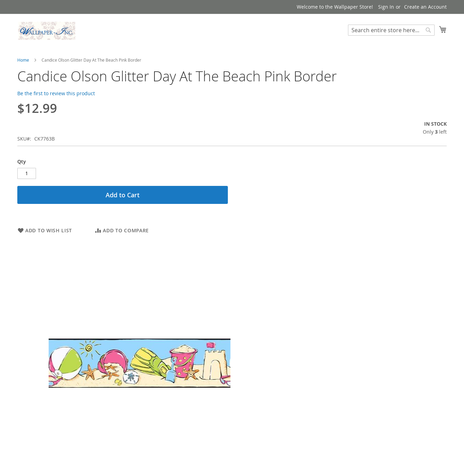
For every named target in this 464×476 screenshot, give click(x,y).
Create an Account (425, 7)
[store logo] (47, 31)
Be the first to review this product (56, 93)
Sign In (386, 7)
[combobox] (391, 30)
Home (23, 60)
